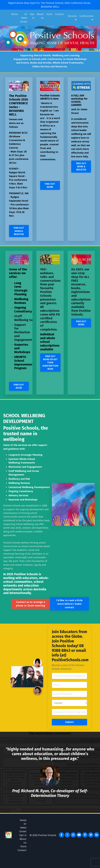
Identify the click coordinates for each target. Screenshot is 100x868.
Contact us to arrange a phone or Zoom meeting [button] (30, 614)
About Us (40, 16)
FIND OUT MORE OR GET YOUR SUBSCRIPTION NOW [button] (50, 367)
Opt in (32, 16)
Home (14, 14)
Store (49, 14)
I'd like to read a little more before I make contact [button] (69, 614)
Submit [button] (69, 733)
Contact (60, 14)
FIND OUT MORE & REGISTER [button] (19, 235)
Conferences (87, 18)
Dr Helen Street (24, 18)
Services (72, 18)
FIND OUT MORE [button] (50, 193)
